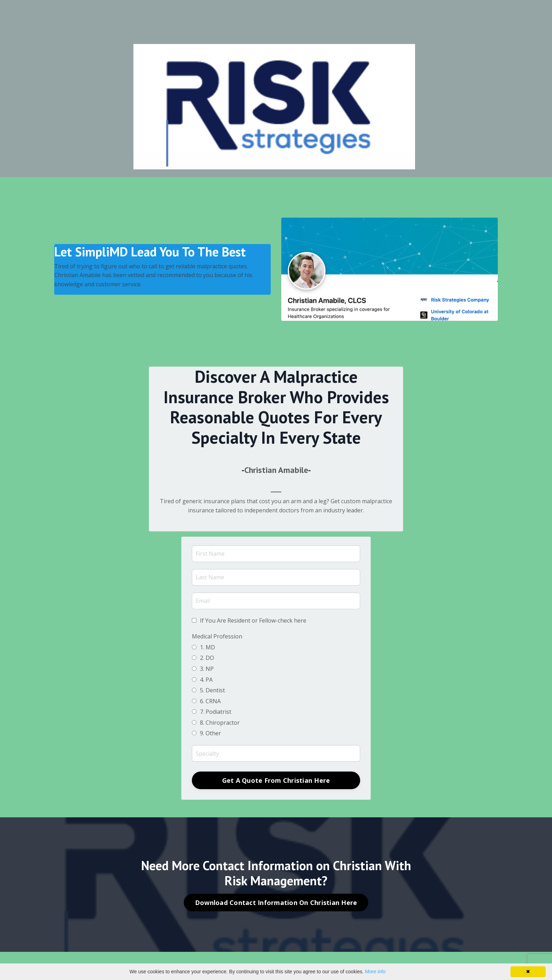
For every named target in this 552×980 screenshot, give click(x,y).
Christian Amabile (276, 470)
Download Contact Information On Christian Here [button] (276, 903)
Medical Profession (217, 636)
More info (375, 972)
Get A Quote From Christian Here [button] (276, 780)
